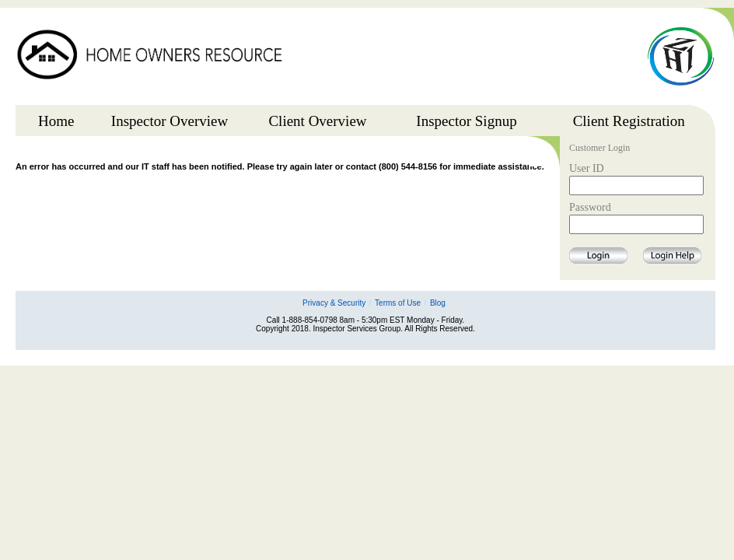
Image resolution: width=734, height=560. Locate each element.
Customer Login (599, 149)
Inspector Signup (466, 121)
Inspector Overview (170, 121)
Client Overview (317, 121)
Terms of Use (398, 303)
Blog (438, 303)
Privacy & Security (334, 303)
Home (56, 121)
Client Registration (629, 121)
